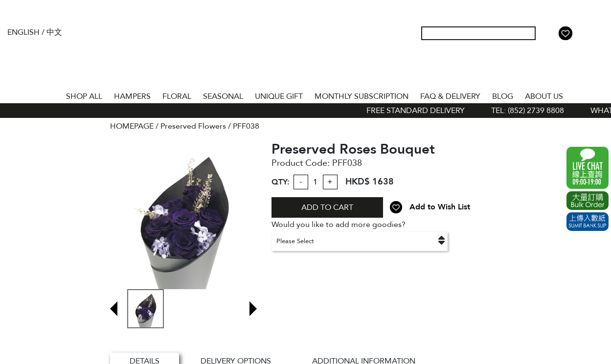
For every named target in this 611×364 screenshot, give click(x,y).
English (23, 32)
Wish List (566, 33)
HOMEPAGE (132, 126)
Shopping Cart (581, 33)
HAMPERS (132, 96)
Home (51, 94)
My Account (550, 33)
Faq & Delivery (450, 96)
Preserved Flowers (193, 126)
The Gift (305, 53)
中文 (54, 32)
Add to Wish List (440, 207)
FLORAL (177, 96)
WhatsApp (588, 168)
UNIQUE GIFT (279, 96)
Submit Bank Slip (588, 222)
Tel (597, 33)
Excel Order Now (588, 201)
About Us (544, 96)
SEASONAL (223, 96)
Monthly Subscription (362, 96)
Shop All (84, 96)
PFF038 (246, 126)
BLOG (503, 96)
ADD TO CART (327, 207)
